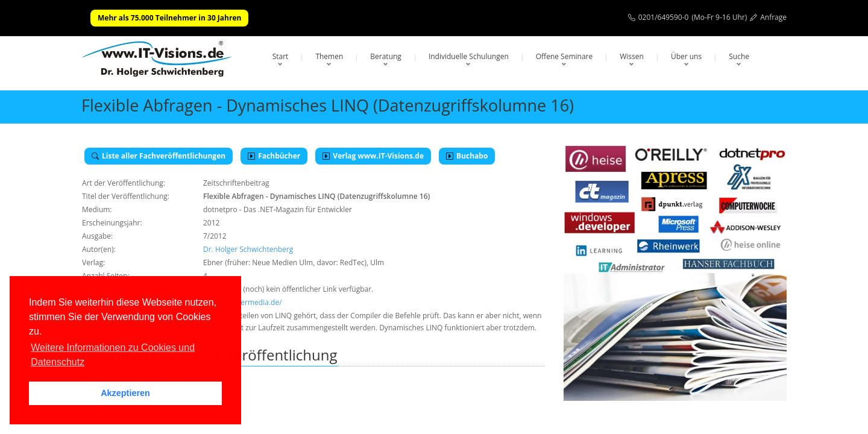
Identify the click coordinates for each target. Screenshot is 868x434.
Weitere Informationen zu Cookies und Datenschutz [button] (113, 355)
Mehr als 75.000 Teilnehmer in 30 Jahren (169, 18)
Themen (329, 56)
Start (281, 56)
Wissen (632, 56)
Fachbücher (274, 156)
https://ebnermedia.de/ (243, 302)
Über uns (686, 56)
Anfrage (773, 17)
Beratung (386, 56)
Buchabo (467, 156)
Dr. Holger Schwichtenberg (248, 249)
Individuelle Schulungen (469, 56)
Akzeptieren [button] (125, 393)
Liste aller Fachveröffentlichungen (159, 156)
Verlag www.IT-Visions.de (373, 156)
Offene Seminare (565, 56)
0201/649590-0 (664, 17)
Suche (739, 56)
